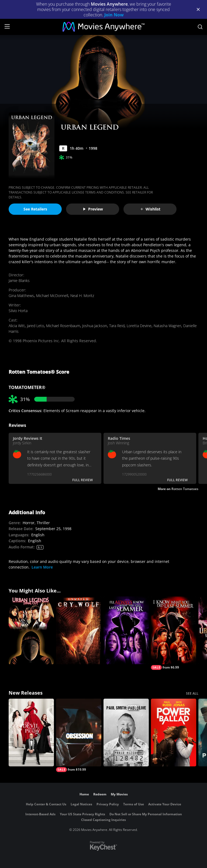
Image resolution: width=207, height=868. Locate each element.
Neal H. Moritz (82, 296)
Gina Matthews (21, 296)
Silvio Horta (18, 311)
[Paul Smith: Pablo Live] (126, 733)
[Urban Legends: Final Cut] (31, 630)
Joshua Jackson (95, 326)
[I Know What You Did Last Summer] (174, 633)
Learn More (42, 567)
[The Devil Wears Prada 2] (31, 733)
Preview (93, 209)
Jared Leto (35, 326)
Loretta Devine (139, 326)
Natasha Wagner (167, 326)
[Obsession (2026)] (79, 735)
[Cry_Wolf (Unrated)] (79, 630)
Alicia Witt (17, 326)
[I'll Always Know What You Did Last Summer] (126, 630)
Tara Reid (117, 326)
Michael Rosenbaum (63, 326)
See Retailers (35, 209)
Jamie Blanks (19, 281)
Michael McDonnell (52, 296)
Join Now (114, 15)
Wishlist (150, 209)
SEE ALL (192, 693)
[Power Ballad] (174, 733)
